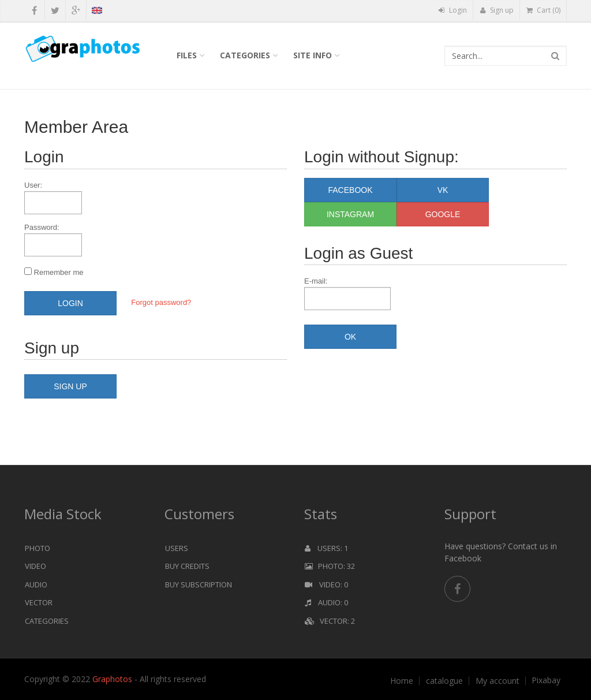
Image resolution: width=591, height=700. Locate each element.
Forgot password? (161, 302)
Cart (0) (543, 10)
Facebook (350, 190)
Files (187, 55)
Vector (39, 602)
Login (453, 10)
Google (443, 214)
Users (177, 548)
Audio (36, 584)
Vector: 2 (330, 621)
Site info (313, 55)
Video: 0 (326, 584)
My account (498, 681)
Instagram (350, 214)
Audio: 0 (326, 602)
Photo (38, 548)
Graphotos (113, 679)
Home (402, 681)
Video (35, 566)
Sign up (497, 10)
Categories (245, 55)
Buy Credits (187, 566)
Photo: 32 (330, 566)
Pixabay (546, 680)
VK (443, 190)
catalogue (444, 681)
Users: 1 (326, 548)
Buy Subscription (199, 584)
